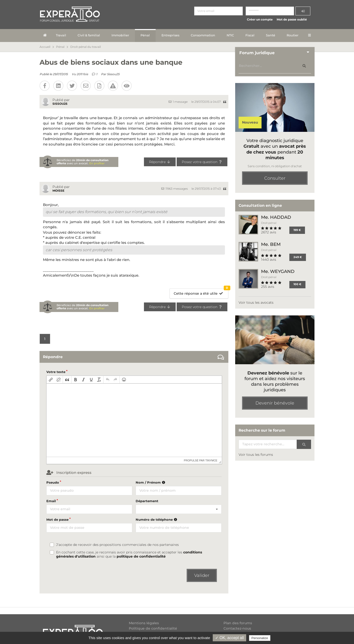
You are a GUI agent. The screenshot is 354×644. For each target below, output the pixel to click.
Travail (61, 35)
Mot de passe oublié (292, 19)
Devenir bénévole (275, 403)
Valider (202, 575)
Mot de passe (57, 519)
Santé (271, 35)
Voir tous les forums (256, 455)
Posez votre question (202, 162)
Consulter (275, 178)
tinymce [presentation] (211, 460)
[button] (51, 380)
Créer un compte (260, 19)
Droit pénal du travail (86, 47)
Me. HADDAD (276, 217)
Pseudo (53, 482)
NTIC (230, 35)
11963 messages (175, 189)
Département (147, 501)
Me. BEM (271, 244)
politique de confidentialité (141, 556)
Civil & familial (89, 35)
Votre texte (56, 372)
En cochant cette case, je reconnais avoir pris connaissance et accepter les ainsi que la (129, 554)
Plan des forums (238, 623)
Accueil (45, 47)
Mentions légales (144, 623)
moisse (58, 191)
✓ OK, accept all (229, 638)
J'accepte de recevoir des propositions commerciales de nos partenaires (117, 545)
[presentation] (51, 380)
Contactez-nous (237, 628)
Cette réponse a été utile (201, 292)
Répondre (160, 162)
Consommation (203, 35)
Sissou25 (113, 74)
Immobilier (120, 35)
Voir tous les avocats (256, 302)
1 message (178, 102)
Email (51, 501)
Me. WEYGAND (278, 271)
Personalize (260, 638)
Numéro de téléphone (157, 519)
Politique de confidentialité (153, 628)
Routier (293, 35)
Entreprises (170, 35)
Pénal (145, 35)
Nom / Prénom (151, 482)
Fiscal (250, 35)
